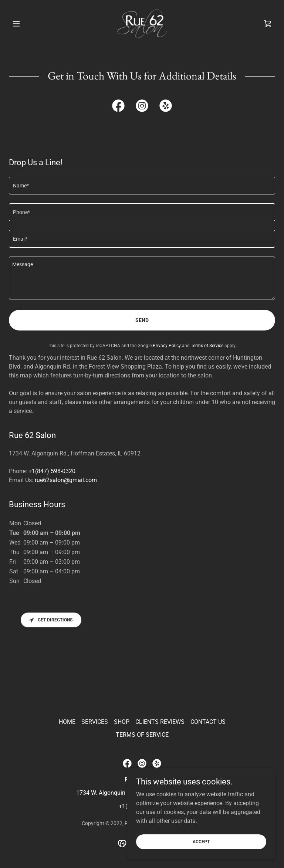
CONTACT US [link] (208, 722)
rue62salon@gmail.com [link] (66, 480)
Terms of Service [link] (207, 346)
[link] (142, 24)
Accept (201, 841)
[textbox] (142, 186)
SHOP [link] (122, 722)
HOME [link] (67, 722)
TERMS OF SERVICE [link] (142, 735)
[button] (29, 24)
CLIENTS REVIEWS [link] (160, 722)
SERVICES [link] (95, 722)
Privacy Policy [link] (167, 346)
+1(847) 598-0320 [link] (52, 471)
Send (142, 320)
